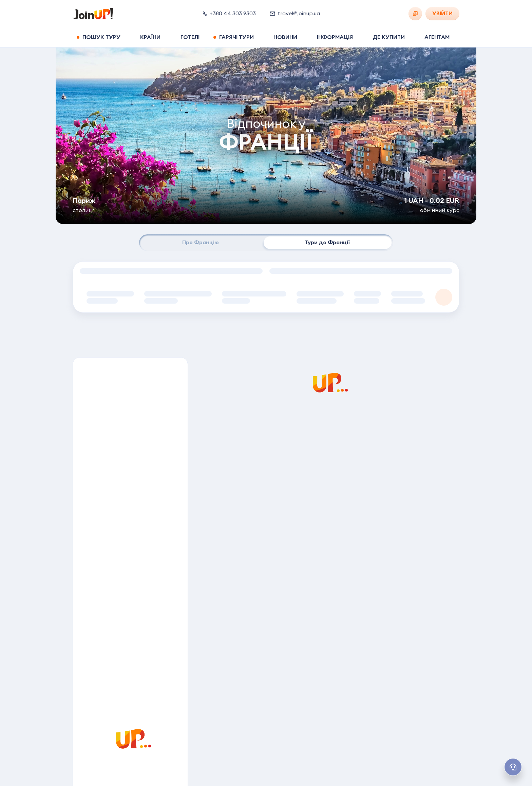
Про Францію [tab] (201, 242)
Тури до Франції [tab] (327, 242)
